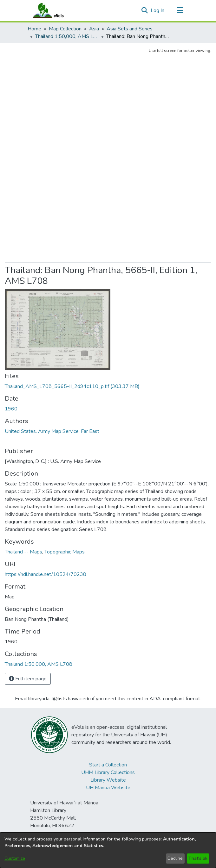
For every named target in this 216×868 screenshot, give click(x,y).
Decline (175, 858)
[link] (72, 386)
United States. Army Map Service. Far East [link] (52, 431)
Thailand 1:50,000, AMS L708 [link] (67, 36)
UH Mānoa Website (108, 788)
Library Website (108, 780)
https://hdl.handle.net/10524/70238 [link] (46, 574)
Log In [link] (158, 10)
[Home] (55, 10)
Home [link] (34, 29)
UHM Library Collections (108, 772)
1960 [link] (11, 409)
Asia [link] (94, 29)
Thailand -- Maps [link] (23, 552)
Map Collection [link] (65, 29)
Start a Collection (108, 765)
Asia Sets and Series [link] (130, 29)
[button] (145, 10)
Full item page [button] (28, 679)
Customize (15, 858)
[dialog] (108, 850)
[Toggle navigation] (180, 10)
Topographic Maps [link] (65, 552)
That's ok (198, 858)
